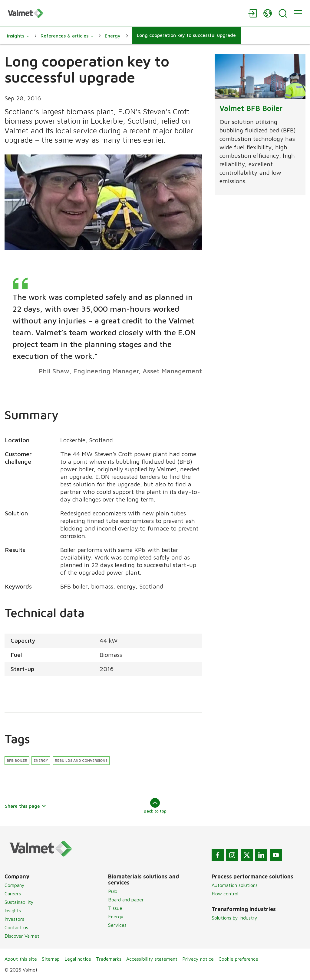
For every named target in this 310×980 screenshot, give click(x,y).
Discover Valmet (22, 936)
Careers (13, 894)
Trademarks (109, 959)
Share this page (26, 806)
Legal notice (78, 959)
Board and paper (126, 900)
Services (117, 925)
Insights (13, 910)
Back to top (155, 806)
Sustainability (19, 902)
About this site (21, 959)
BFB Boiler (17, 760)
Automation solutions (235, 885)
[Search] (283, 13)
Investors (14, 919)
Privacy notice (198, 959)
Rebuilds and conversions (81, 760)
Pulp (113, 891)
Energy (41, 760)
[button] (18, 36)
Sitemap (51, 959)
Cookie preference (238, 959)
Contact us (16, 927)
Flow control (225, 894)
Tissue (115, 908)
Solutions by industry (234, 918)
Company (15, 885)
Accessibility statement (152, 959)
